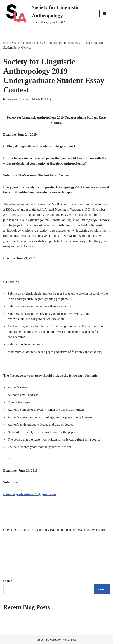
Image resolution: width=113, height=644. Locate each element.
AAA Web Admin (17, 99)
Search (8, 581)
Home (7, 43)
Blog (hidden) (22, 43)
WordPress (69, 640)
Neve (40, 640)
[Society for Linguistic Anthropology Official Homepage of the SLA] (48, 14)
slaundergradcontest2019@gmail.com (30, 494)
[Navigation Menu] (105, 14)
